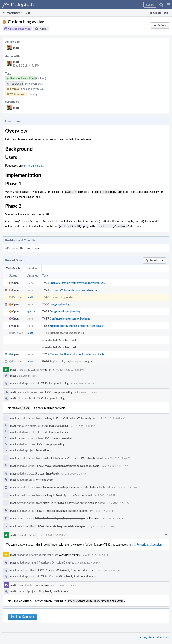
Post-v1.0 (62, 417)
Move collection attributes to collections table (77, 353)
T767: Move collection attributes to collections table (68, 465)
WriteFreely (84, 417)
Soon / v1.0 (65, 457)
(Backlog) (41, 78)
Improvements (72, 487)
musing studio (147, 636)
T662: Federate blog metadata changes (61, 525)
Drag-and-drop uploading (65, 311)
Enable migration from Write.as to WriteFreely (78, 282)
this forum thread (33, 165)
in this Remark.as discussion (145, 544)
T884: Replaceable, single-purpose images (62, 510)
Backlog (47, 417)
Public (43, 29)
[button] (169, 5)
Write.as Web (44, 479)
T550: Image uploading (55, 383)
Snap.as (40, 473)
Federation (42, 449)
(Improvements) (34, 84)
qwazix (31, 311)
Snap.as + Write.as (68, 502)
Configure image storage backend (70, 318)
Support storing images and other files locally (77, 325)
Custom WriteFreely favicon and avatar (74, 289)
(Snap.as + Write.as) (32, 89)
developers (164, 636)
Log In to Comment (22, 616)
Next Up (61, 494)
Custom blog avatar (62, 296)
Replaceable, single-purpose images (71, 361)
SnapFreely (52, 473)
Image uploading (60, 303)
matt (16, 48)
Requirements (51, 487)
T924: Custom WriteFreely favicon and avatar (66, 569)
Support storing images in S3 (67, 332)
